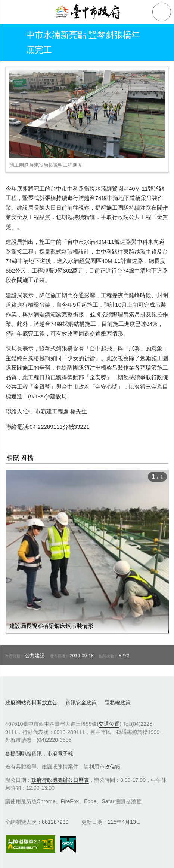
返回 (12, 43)
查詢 (162, 12)
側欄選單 (12, 12)
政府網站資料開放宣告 (31, 702)
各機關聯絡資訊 (24, 753)
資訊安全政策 (81, 702)
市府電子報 (60, 753)
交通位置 (109, 724)
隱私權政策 (118, 702)
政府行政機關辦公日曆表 (60, 780)
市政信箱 (110, 767)
